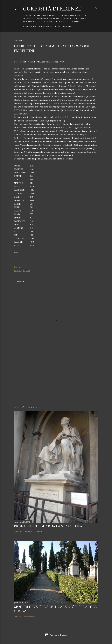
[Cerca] (96, 8)
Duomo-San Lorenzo (51, 27)
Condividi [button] (18, 267)
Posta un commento (33, 531)
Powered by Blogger (56, 635)
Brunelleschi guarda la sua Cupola (48, 526)
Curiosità (26, 271)
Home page (30, 27)
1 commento (29, 617)
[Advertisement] (56, 379)
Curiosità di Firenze (52, 9)
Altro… (70, 27)
